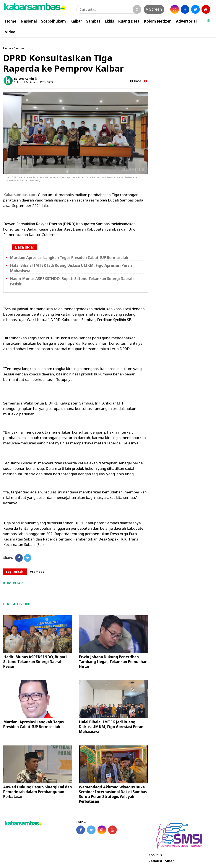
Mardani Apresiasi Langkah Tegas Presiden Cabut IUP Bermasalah (69, 258)
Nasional (29, 21)
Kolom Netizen (158, 21)
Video (10, 32)
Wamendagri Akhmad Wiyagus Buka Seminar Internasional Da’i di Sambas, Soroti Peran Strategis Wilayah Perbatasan (113, 794)
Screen (154, 9)
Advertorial (186, 21)
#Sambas (37, 572)
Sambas (93, 21)
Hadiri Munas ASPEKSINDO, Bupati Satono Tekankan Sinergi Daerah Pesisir (35, 662)
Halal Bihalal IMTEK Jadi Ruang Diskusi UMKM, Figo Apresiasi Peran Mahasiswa (111, 727)
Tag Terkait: (15, 572)
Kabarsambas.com (20, 195)
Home (11, 21)
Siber (170, 861)
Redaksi (155, 861)
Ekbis (109, 21)
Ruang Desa (129, 21)
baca (136, 81)
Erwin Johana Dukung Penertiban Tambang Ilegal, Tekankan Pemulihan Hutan (113, 662)
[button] (208, 19)
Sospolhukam (54, 21)
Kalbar (76, 21)
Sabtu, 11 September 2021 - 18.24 (33, 82)
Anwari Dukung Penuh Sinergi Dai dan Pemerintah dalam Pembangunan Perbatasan (38, 792)
